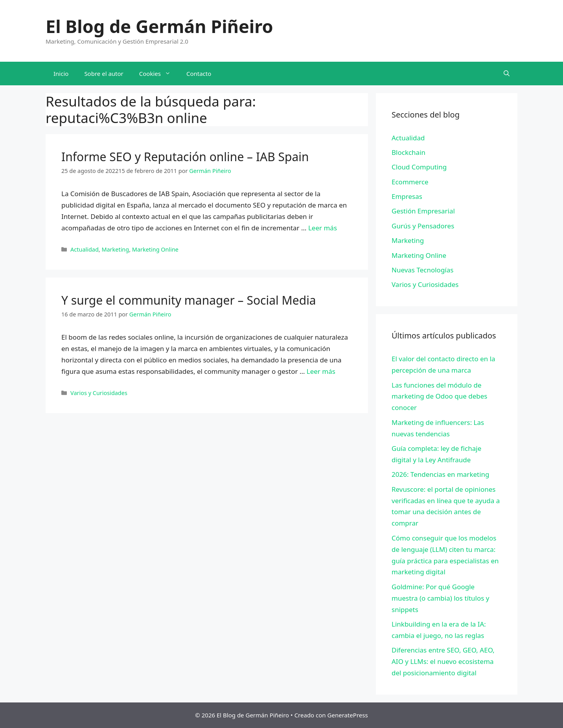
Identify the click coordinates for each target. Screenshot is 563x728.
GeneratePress (348, 715)
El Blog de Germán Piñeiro (159, 26)
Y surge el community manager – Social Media (189, 300)
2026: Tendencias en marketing (441, 474)
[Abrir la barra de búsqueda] (507, 74)
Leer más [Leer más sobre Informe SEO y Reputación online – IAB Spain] (323, 228)
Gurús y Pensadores (423, 226)
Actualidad (85, 249)
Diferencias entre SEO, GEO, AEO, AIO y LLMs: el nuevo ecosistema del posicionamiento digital (443, 661)
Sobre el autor (104, 74)
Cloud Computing (419, 167)
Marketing (115, 249)
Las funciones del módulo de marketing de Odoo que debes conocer (439, 396)
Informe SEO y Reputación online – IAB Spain (185, 157)
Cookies (159, 74)
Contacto (199, 74)
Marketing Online (155, 249)
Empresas (407, 196)
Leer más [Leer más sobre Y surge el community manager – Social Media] (321, 371)
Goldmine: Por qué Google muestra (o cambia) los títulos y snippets (441, 598)
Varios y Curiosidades (99, 393)
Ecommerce (410, 182)
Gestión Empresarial (423, 211)
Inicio (61, 74)
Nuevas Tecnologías (422, 270)
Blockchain (408, 152)
